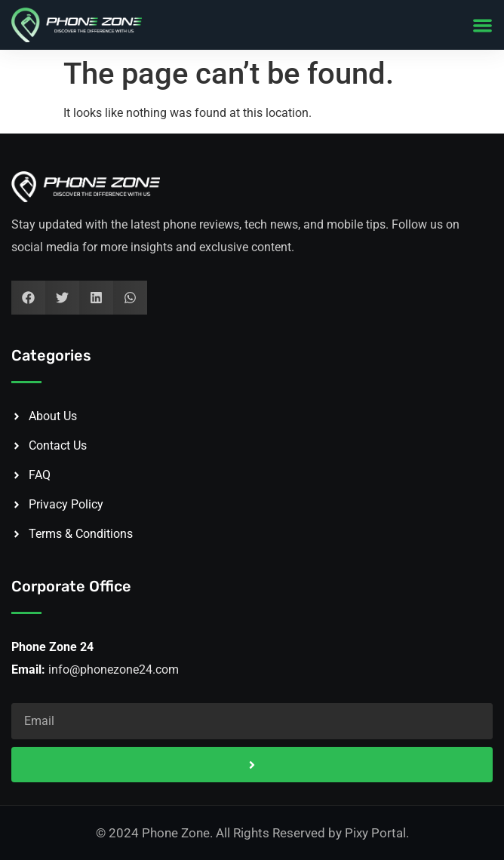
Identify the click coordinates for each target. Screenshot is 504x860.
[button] (482, 25)
